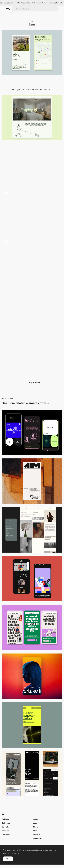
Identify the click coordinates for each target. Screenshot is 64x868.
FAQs (35, 831)
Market (36, 827)
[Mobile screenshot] (32, 530)
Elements (5, 827)
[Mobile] (32, 481)
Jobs (35, 823)
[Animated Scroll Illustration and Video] (32, 165)
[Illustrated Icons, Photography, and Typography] (32, 213)
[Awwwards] (8, 9)
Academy (37, 819)
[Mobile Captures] (32, 432)
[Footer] (32, 260)
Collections (6, 823)
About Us (37, 835)
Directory (5, 831)
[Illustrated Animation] (32, 355)
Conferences (7, 835)
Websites (5, 819)
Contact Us (37, 839)
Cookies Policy (15, 853)
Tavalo (32, 24)
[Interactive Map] (32, 308)
